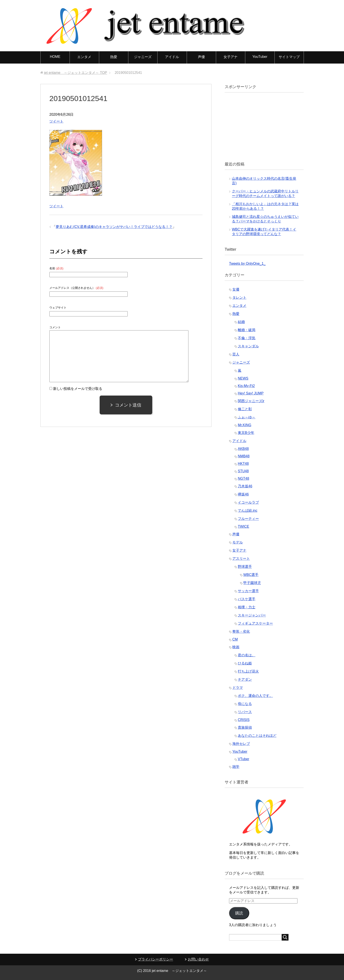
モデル (238, 542)
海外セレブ (241, 744)
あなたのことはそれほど (257, 736)
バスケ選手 (247, 599)
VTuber (244, 759)
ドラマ (238, 688)
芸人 (236, 354)
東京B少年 (246, 433)
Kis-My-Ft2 (246, 386)
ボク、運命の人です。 (255, 696)
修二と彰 (245, 409)
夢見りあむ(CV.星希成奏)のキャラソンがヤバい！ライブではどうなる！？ (114, 227)
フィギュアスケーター (255, 623)
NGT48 (244, 478)
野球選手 (245, 567)
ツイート (56, 121)
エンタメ (84, 57)
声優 (201, 57)
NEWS (243, 378)
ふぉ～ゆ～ (247, 417)
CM (235, 639)
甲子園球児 (252, 583)
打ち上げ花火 (248, 671)
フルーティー (248, 519)
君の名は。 (247, 655)
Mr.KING (245, 425)
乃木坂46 (245, 486)
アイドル (172, 57)
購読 (239, 913)
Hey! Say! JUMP (251, 393)
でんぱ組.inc (248, 510)
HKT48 (243, 464)
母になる (245, 704)
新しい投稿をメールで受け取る (78, 389)
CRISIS (244, 720)
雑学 (236, 767)
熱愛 (114, 57)
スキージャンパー (252, 615)
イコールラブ (248, 502)
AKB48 (243, 449)
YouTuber (260, 57)
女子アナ (231, 57)
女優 (236, 289)
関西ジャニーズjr (251, 401)
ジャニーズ (143, 57)
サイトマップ (289, 57)
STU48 (243, 471)
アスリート (241, 558)
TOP (75, 73)
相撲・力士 (247, 607)
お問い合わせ (198, 959)
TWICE (244, 526)
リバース (245, 712)
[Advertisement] (262, 126)
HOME (55, 57)
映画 (236, 647)
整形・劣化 (241, 631)
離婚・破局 (247, 330)
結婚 (241, 322)
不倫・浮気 (247, 338)
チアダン (245, 679)
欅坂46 (243, 494)
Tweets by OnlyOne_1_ (247, 264)
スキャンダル (248, 346)
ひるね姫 (245, 663)
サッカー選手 (248, 591)
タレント (239, 297)
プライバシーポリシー (156, 959)
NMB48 (244, 456)
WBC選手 (251, 575)
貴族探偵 (245, 727)
